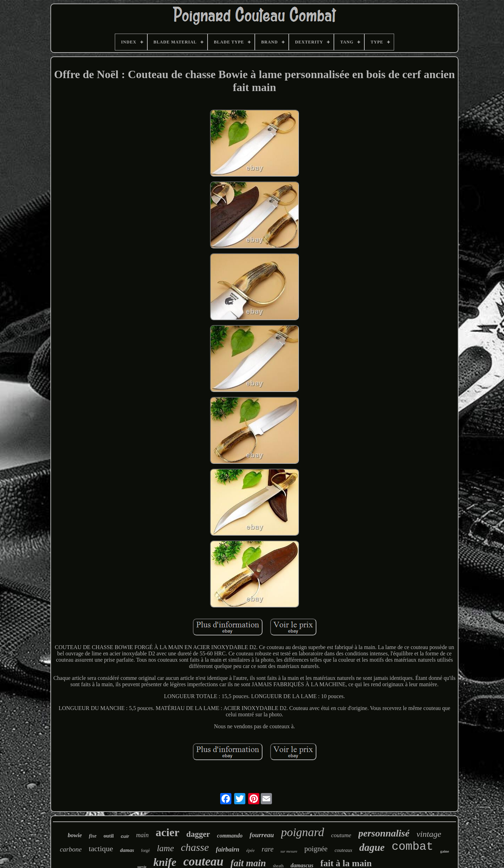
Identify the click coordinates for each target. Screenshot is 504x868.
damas (127, 850)
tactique (101, 849)
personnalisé (384, 833)
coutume (341, 835)
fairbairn (228, 849)
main (142, 835)
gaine (445, 851)
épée (251, 850)
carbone (71, 849)
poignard (303, 832)
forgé (145, 850)
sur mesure (289, 851)
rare (268, 849)
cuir (125, 836)
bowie (75, 835)
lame (165, 848)
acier (168, 832)
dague (372, 847)
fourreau (262, 835)
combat (412, 847)
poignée (316, 849)
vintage (429, 834)
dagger (198, 834)
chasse (195, 847)
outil (109, 836)
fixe (93, 836)
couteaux (344, 850)
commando (230, 836)
